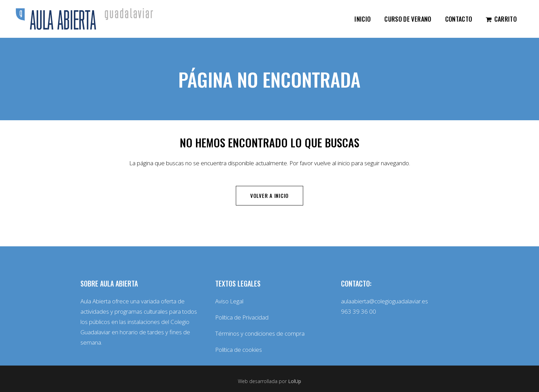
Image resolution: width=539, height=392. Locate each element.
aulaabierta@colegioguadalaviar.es (384, 301)
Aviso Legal (229, 301)
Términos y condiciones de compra (260, 333)
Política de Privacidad (242, 317)
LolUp (295, 381)
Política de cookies (239, 350)
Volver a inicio (269, 195)
